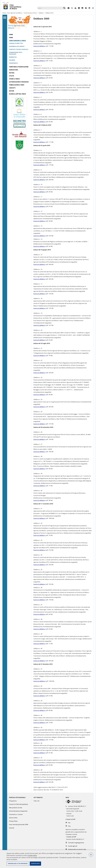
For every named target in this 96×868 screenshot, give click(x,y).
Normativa (13, 57)
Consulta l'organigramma (76, 843)
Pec (69, 823)
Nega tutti (91, 855)
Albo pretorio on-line (16, 808)
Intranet (12, 828)
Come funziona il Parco (30, 13)
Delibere (41, 13)
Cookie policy (32, 855)
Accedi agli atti (73, 846)
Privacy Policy (13, 821)
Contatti (12, 88)
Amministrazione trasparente (18, 811)
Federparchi (13, 63)
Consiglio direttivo (16, 43)
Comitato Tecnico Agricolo (19, 49)
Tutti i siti (37, 801)
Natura (12, 73)
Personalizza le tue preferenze (18, 864)
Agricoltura (14, 70)
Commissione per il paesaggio (16, 53)
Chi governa (13, 801)
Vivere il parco (14, 79)
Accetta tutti (35, 864)
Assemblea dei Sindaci (17, 46)
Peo (69, 826)
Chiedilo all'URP (71, 819)
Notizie (12, 91)
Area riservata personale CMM (19, 825)
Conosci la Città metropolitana (19, 804)
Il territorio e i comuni (16, 814)
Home (4, 13)
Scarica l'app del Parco (18, 94)
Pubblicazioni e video (17, 85)
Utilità (12, 76)
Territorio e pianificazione (19, 67)
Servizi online (13, 818)
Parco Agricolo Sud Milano (14, 13)
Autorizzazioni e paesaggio (19, 82)
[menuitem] (19, 35)
